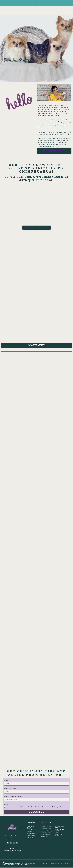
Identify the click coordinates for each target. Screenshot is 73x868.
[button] (36, 3)
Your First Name (10, 789)
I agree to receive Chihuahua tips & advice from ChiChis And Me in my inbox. (35, 807)
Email (7, 781)
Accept (7, 805)
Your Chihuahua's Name (13, 797)
